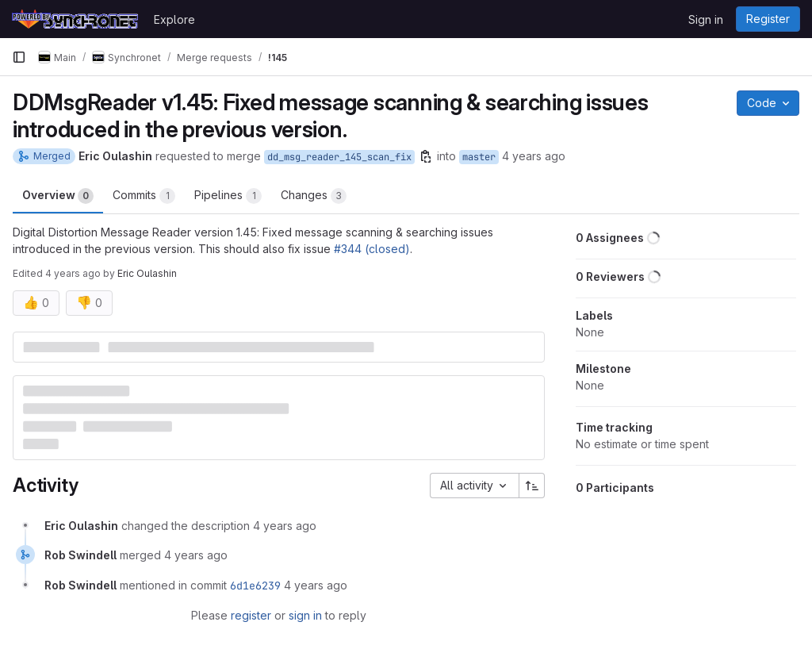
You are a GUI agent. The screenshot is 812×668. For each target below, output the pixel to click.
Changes (314, 196)
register (251, 615)
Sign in (706, 19)
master (479, 157)
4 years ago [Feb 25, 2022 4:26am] (534, 156)
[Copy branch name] (426, 156)
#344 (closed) (372, 249)
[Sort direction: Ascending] (532, 486)
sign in (305, 615)
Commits (144, 196)
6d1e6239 (255, 585)
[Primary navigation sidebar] (19, 57)
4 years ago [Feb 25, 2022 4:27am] (73, 273)
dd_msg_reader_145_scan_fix (339, 157)
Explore (174, 19)
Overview (58, 196)
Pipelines (228, 196)
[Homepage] (75, 19)
